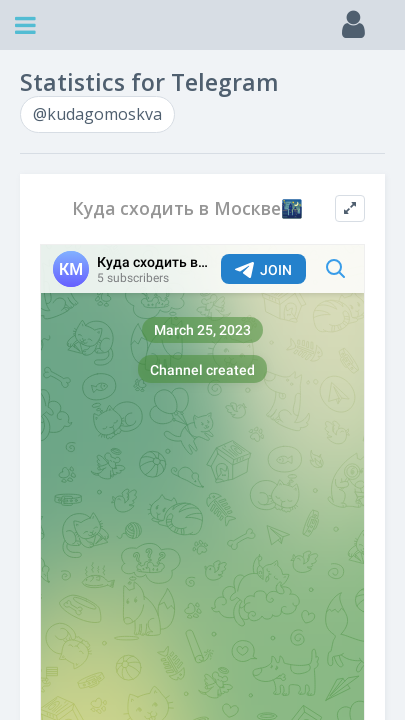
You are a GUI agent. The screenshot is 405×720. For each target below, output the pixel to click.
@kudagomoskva (97, 114)
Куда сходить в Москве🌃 (187, 208)
